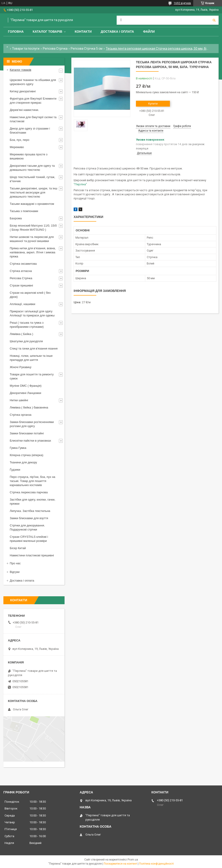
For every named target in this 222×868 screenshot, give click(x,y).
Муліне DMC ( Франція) (26, 386)
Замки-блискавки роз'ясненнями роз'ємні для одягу (32, 424)
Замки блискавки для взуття (29, 518)
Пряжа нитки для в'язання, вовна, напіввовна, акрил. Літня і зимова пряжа (33, 252)
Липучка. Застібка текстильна (30, 511)
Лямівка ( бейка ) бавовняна (29, 407)
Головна (16, 32)
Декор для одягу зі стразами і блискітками (30, 131)
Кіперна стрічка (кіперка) (27, 455)
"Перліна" (80, 184)
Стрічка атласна (21, 271)
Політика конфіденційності (156, 864)
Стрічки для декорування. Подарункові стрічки (27, 527)
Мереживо (17, 147)
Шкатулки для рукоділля (26, 341)
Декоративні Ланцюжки (25, 393)
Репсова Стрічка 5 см (87, 49)
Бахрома (16, 218)
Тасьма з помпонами (24, 211)
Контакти (83, 32)
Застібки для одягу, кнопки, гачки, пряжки (33, 502)
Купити (153, 104)
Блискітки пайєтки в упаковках (30, 441)
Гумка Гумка (18, 448)
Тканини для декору (23, 462)
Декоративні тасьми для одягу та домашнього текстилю (32, 168)
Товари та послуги (26, 49)
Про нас (15, 563)
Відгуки (15, 572)
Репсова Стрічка (55, 49)
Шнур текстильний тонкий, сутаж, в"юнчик (33, 179)
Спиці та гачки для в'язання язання (34, 348)
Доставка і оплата (117, 32)
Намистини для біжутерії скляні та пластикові (33, 119)
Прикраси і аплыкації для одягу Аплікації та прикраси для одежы (32, 313)
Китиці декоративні (23, 91)
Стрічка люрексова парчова (29, 492)
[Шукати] (214, 20)
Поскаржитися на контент (120, 864)
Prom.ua (133, 860)
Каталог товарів (47, 32)
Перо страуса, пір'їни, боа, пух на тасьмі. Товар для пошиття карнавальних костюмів (33, 481)
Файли (149, 32)
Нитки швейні (19, 400)
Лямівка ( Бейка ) (21, 334)
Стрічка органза (21, 415)
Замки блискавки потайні (27, 433)
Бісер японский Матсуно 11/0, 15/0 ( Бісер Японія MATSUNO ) (33, 228)
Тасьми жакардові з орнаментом (32, 204)
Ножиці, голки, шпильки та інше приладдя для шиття (31, 358)
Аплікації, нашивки (23, 304)
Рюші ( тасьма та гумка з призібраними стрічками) (27, 325)
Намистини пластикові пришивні (32, 555)
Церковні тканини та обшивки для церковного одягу (33, 82)
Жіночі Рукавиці (21, 367)
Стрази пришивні (21, 285)
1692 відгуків (182, 3)
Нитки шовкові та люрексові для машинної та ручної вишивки (32, 239)
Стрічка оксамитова (23, 264)
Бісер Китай (18, 548)
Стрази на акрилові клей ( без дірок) (30, 295)
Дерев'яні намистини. (24, 110)
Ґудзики (15, 470)
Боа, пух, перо (19, 140)
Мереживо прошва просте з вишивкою (29, 156)
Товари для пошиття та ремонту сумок (32, 376)
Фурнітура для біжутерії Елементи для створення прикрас (33, 101)
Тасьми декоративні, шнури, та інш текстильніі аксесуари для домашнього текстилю (34, 192)
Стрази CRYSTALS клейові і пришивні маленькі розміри (29, 539)
